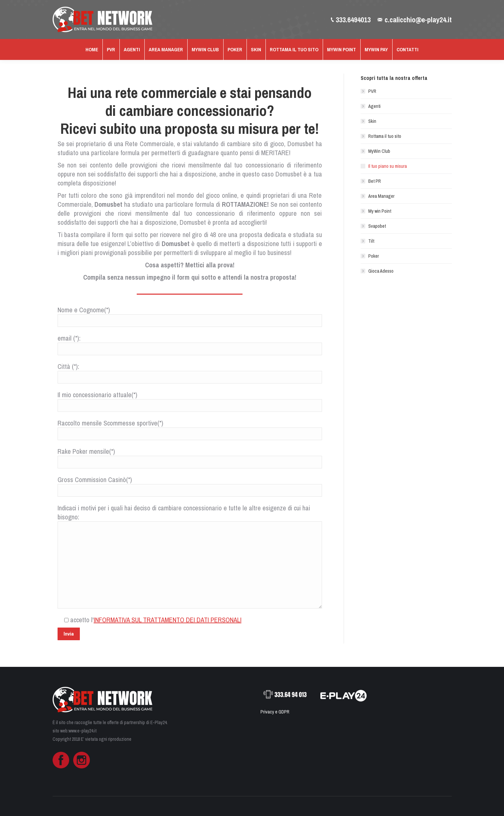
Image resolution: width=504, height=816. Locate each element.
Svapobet (377, 226)
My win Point (380, 211)
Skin (372, 121)
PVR (372, 91)
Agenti (374, 106)
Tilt (371, 241)
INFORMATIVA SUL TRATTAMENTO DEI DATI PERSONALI (168, 620)
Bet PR (375, 181)
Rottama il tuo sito (385, 136)
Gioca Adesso (381, 271)
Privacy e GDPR (275, 712)
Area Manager (381, 196)
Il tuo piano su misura (388, 166)
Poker (374, 256)
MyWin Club (379, 151)
